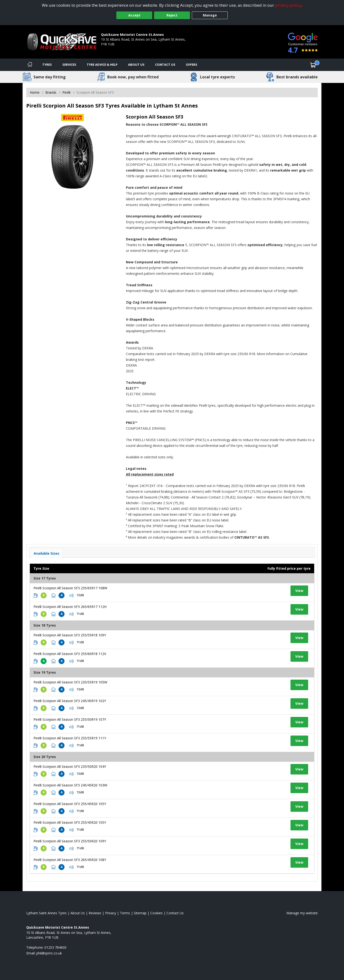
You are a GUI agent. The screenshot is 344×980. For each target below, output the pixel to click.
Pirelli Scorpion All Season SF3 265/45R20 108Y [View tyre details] (70, 860)
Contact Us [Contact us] (165, 65)
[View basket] (313, 65)
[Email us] (49, 953)
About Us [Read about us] (78, 913)
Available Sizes (46, 553)
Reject (172, 15)
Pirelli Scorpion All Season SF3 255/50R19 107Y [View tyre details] (70, 719)
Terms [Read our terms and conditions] (125, 913)
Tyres (47, 65)
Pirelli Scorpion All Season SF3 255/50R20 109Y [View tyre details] (70, 841)
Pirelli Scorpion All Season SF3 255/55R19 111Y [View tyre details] (70, 738)
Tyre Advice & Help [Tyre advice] (102, 65)
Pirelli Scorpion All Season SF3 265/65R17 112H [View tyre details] (70, 607)
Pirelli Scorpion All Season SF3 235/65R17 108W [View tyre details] (70, 588)
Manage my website (302, 913)
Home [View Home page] (35, 92)
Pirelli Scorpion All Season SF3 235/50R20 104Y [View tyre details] (70, 766)
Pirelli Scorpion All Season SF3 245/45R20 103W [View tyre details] (70, 785)
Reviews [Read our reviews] (95, 913)
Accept (134, 15)
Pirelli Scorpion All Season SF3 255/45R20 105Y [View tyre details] (70, 804)
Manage (210, 15)
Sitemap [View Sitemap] (140, 913)
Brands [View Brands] (51, 92)
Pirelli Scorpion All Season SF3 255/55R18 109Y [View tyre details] (70, 635)
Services (69, 65)
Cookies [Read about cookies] (156, 913)
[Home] (30, 65)
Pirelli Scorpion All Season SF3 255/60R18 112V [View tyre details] (70, 654)
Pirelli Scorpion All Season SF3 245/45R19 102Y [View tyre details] (70, 701)
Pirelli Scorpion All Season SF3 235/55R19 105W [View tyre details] (70, 682)
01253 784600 (112, 49)
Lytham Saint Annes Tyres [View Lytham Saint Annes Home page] (46, 913)
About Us (136, 65)
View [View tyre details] (299, 591)
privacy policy (288, 5)
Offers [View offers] (192, 65)
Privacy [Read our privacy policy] (111, 913)
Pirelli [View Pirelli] (66, 92)
